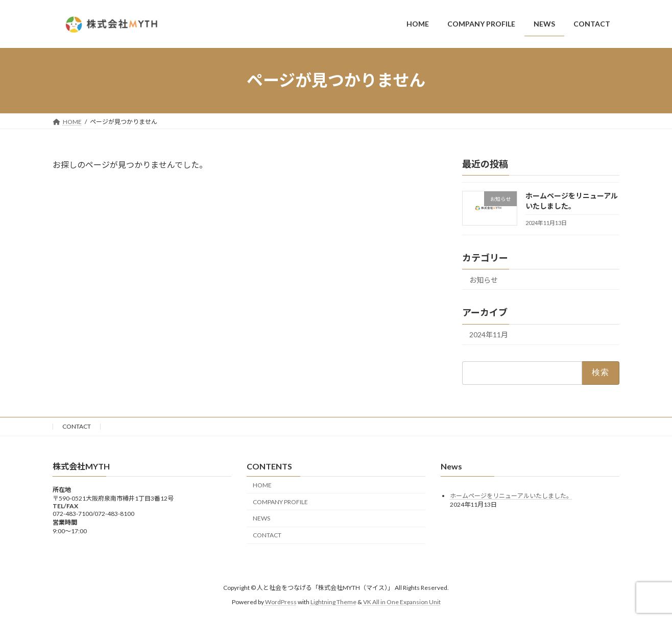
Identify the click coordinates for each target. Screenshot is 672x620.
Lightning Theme (333, 602)
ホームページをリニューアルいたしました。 (511, 496)
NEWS (261, 519)
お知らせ (484, 279)
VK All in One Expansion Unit (402, 602)
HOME (262, 485)
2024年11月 (489, 334)
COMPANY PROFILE (280, 502)
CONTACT (77, 426)
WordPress (281, 602)
